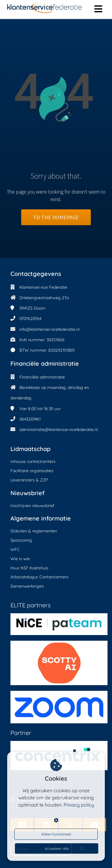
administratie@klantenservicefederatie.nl (59, 430)
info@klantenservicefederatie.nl (49, 329)
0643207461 (30, 419)
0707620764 (30, 319)
